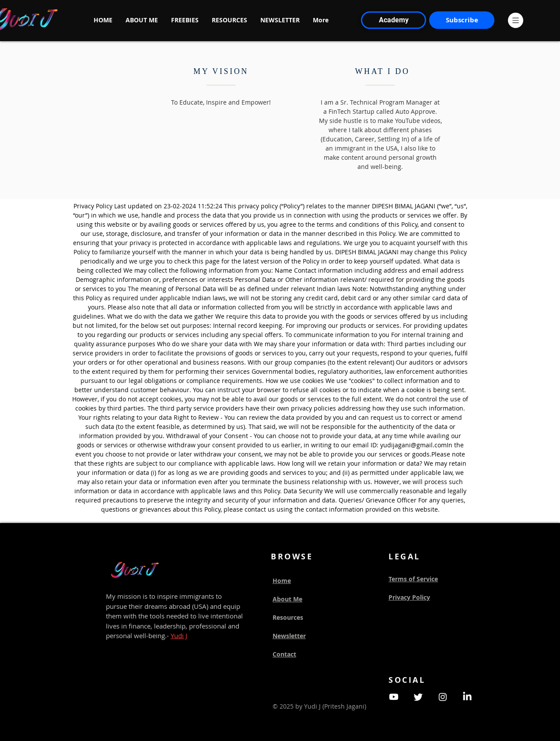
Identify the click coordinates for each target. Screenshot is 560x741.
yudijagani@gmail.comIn (416, 445)
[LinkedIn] (467, 697)
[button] (516, 20)
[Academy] (394, 20)
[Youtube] (394, 697)
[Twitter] (418, 697)
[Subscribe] (462, 20)
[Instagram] (443, 697)
